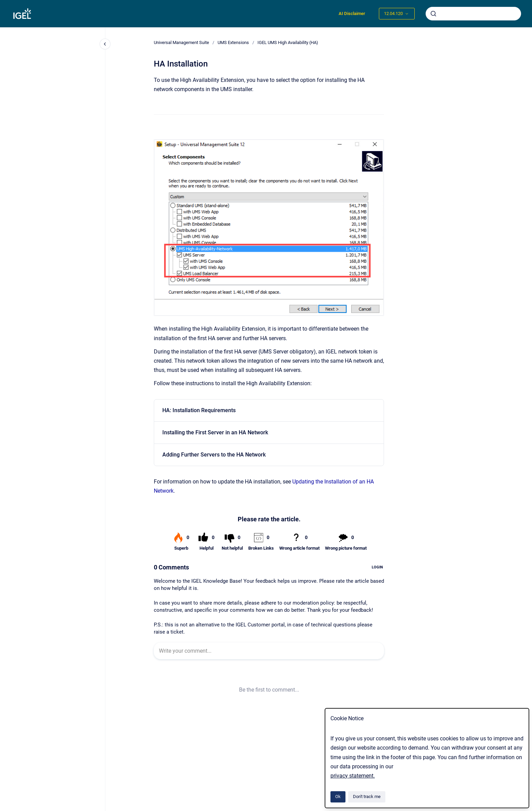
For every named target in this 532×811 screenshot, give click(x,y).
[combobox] (473, 14)
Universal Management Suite (181, 42)
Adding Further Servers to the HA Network (214, 455)
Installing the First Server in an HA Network (215, 432)
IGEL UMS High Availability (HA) (288, 42)
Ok (338, 796)
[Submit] (433, 14)
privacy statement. (353, 776)
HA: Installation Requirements (199, 410)
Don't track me (367, 796)
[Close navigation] (105, 44)
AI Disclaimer (352, 13)
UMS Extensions (233, 42)
